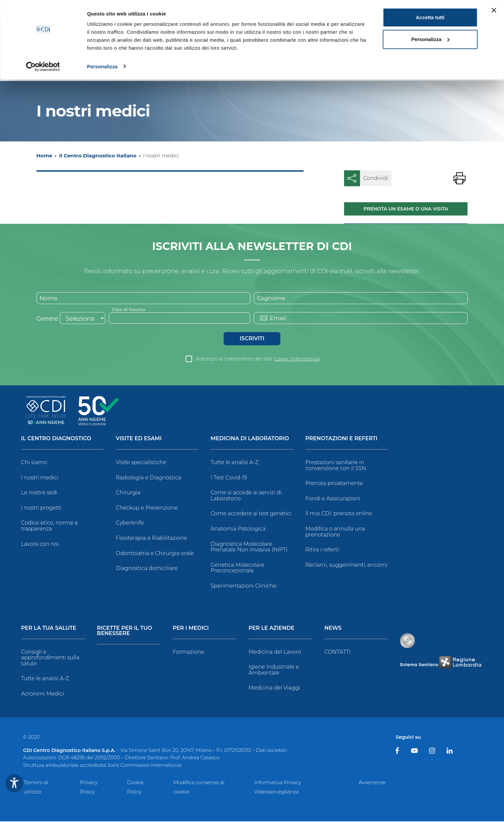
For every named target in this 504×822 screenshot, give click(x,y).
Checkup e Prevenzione (147, 508)
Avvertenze (372, 783)
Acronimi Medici (43, 694)
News (333, 629)
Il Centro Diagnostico (56, 439)
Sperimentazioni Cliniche (244, 586)
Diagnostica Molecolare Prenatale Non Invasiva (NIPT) (249, 547)
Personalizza (102, 66)
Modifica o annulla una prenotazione (335, 532)
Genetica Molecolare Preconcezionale (238, 568)
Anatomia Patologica (238, 529)
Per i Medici (191, 629)
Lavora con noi (40, 544)
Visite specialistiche (141, 463)
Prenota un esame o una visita (406, 209)
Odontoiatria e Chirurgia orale (155, 554)
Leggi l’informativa (297, 360)
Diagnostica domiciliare (147, 569)
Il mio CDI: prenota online (339, 514)
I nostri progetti (41, 508)
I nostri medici (40, 478)
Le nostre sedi (39, 493)
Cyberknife (130, 523)
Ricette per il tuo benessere (124, 631)
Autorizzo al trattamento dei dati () (258, 360)
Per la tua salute (49, 629)
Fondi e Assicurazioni (333, 499)
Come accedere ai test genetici (251, 514)
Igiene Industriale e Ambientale (274, 670)
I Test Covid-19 (229, 478)
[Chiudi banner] (494, 10)
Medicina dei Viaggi (274, 688)
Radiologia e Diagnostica (148, 478)
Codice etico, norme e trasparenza (50, 526)
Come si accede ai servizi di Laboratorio (246, 496)
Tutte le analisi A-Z (235, 463)
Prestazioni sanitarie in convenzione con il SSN (336, 466)
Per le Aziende (271, 629)
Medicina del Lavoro (275, 652)
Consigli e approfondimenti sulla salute (50, 658)
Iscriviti (252, 339)
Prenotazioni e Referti (341, 439)
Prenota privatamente (334, 484)
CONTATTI (337, 652)
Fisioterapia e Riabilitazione (151, 539)
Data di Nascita (129, 310)
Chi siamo (34, 463)
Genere (47, 319)
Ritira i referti (322, 550)
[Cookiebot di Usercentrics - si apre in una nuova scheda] (43, 66)
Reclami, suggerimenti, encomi (346, 565)
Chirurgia (128, 493)
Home (44, 156)
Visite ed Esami (139, 439)
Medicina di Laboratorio (250, 439)
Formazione (188, 652)
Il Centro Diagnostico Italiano (98, 156)
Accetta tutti (430, 17)
